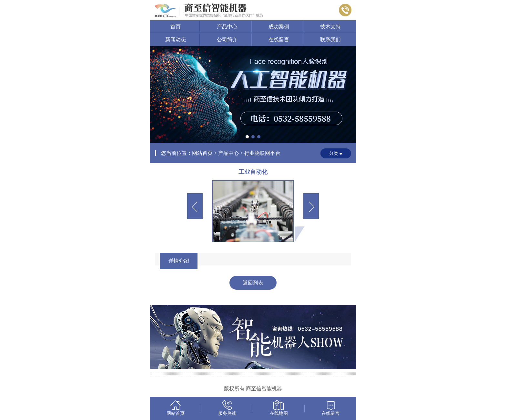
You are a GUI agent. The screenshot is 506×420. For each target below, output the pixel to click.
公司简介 (227, 40)
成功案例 (279, 27)
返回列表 (253, 283)
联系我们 (330, 40)
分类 (334, 153)
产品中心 (227, 27)
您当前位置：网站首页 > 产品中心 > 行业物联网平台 (221, 153)
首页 (176, 27)
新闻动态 (176, 40)
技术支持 (330, 27)
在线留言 (279, 40)
